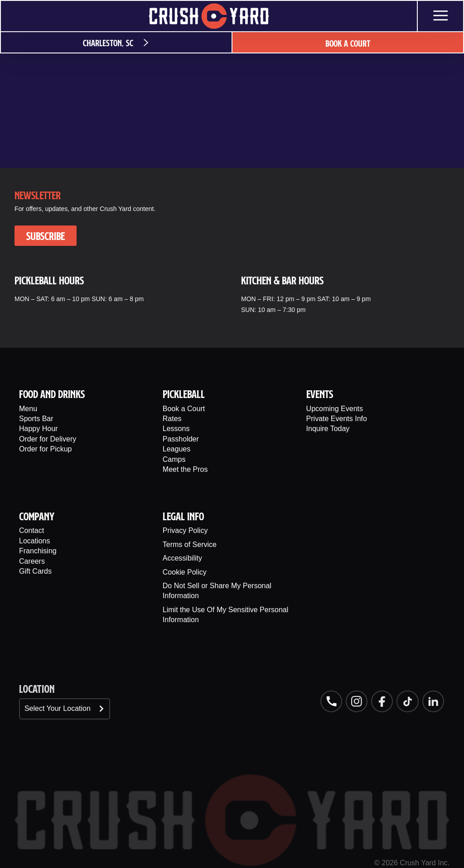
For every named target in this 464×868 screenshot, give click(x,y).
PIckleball (184, 394)
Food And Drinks (52, 394)
